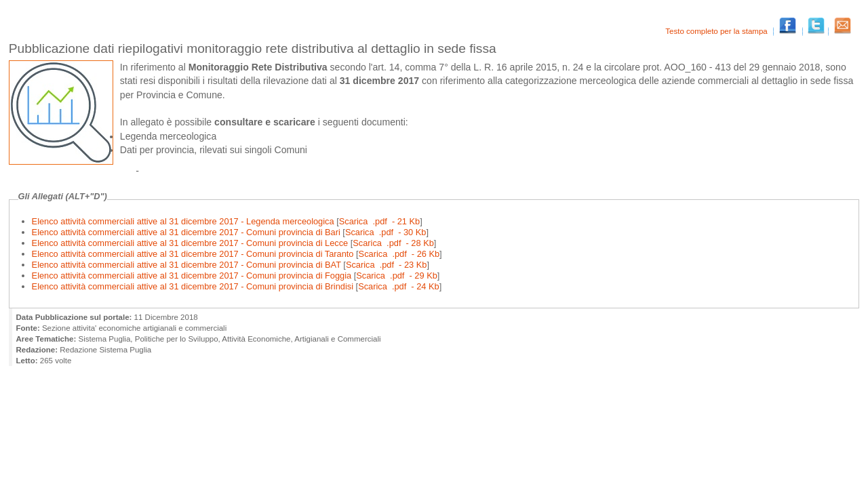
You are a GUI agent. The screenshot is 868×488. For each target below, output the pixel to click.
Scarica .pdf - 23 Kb (387, 265)
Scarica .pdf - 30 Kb (386, 232)
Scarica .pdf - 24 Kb (399, 286)
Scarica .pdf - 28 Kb (393, 243)
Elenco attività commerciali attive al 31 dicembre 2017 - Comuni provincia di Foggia (193, 276)
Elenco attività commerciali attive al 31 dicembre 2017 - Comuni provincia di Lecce (191, 243)
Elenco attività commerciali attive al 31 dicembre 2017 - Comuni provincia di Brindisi (194, 286)
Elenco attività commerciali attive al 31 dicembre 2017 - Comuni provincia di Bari (188, 232)
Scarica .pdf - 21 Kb (380, 221)
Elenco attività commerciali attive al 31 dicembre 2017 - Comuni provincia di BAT (188, 265)
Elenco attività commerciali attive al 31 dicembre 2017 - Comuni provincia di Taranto (194, 254)
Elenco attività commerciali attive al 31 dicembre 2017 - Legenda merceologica (184, 221)
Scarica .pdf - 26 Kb (399, 254)
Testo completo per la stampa (717, 31)
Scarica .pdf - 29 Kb (397, 276)
